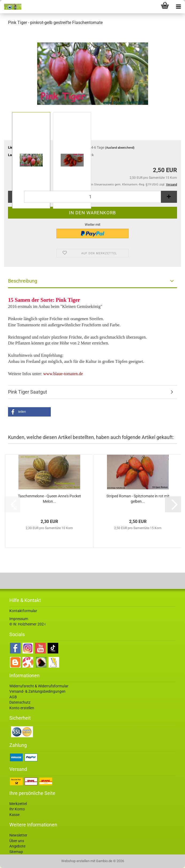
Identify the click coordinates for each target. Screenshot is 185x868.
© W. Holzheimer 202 (27, 624)
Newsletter (18, 835)
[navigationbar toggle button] (178, 7)
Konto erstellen (22, 708)
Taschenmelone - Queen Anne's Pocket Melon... (49, 499)
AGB (13, 697)
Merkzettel (18, 804)
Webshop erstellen (75, 861)
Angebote (17, 846)
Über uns (17, 841)
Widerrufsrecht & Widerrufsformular (39, 686)
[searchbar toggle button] (152, 7)
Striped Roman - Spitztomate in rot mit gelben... (138, 499)
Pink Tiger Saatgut (28, 392)
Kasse (14, 815)
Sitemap (16, 852)
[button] (29, 412)
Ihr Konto (17, 809)
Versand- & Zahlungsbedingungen (37, 691)
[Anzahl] (92, 197)
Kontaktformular (23, 611)
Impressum (19, 619)
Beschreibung (23, 281)
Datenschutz (20, 702)
